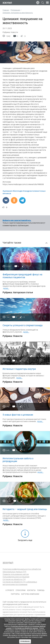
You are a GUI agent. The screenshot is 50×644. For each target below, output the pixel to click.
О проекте (10, 590)
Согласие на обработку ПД (14, 579)
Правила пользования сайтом (16, 574)
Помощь (41, 590)
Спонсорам (21, 590)
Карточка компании (30, 594)
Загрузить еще (25, 540)
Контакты (31, 590)
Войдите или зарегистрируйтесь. (17, 220)
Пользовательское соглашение (16, 577)
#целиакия (7, 191)
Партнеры (15, 594)
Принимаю (25, 641)
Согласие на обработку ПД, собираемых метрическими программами (20, 583)
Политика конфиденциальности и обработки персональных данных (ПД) (22, 570)
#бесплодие (18, 191)
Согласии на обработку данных (26, 628)
